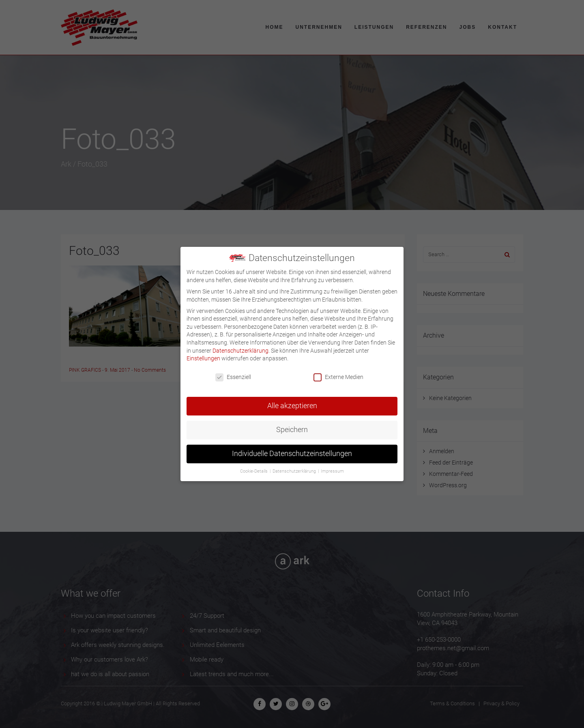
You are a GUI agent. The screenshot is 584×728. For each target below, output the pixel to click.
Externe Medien (338, 371)
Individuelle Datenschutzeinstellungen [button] (292, 448)
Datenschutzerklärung (240, 345)
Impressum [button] (332, 466)
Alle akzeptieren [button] (292, 400)
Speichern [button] (292, 424)
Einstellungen (203, 353)
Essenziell (233, 371)
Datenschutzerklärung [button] (295, 466)
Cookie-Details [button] (254, 466)
